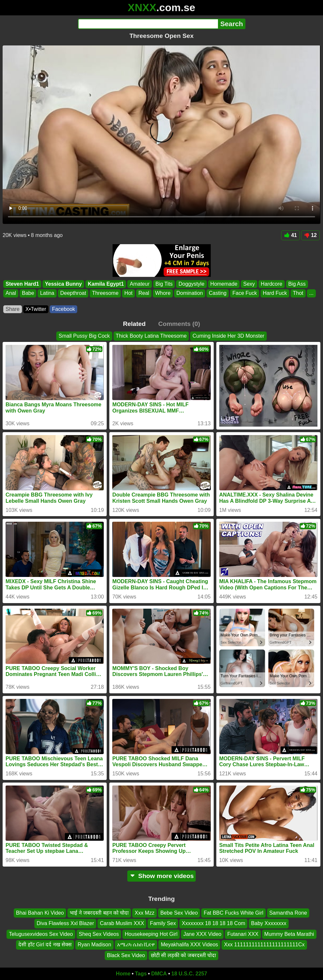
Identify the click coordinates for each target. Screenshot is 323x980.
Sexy (249, 284)
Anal (11, 293)
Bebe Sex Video (179, 913)
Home (123, 974)
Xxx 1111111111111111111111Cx (264, 945)
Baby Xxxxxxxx (269, 924)
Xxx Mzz (144, 913)
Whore (163, 293)
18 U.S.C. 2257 (189, 974)
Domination (190, 293)
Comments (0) (179, 324)
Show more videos (161, 876)
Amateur (139, 284)
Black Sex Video (126, 955)
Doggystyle (191, 284)
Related (134, 324)
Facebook (63, 309)
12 (310, 235)
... (311, 293)
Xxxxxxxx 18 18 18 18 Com (213, 924)
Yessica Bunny (63, 284)
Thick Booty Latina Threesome (151, 336)
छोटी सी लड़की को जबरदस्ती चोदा (183, 955)
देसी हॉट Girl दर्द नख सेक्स (45, 945)
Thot (298, 293)
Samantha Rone (288, 913)
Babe (28, 293)
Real (144, 293)
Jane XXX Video (202, 934)
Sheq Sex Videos (99, 934)
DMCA (159, 974)
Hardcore (272, 284)
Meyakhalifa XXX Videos (189, 945)
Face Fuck (245, 293)
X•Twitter (36, 309)
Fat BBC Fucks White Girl (233, 913)
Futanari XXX (243, 934)
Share (13, 309)
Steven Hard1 (22, 284)
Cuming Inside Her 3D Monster (228, 336)
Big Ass (297, 284)
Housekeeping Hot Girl (151, 934)
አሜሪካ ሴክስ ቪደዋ (136, 945)
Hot (128, 293)
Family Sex (163, 924)
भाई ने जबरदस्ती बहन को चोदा (99, 913)
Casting (218, 293)
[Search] (148, 24)
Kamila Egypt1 (106, 284)
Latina (47, 293)
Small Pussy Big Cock (84, 336)
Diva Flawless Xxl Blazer (65, 924)
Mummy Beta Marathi (289, 934)
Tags (141, 974)
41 (290, 235)
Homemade (224, 284)
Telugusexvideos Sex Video (41, 934)
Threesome (105, 293)
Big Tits (164, 284)
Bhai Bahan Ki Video (40, 913)
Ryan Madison (94, 945)
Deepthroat (73, 293)
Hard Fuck (275, 293)
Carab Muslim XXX (122, 924)
